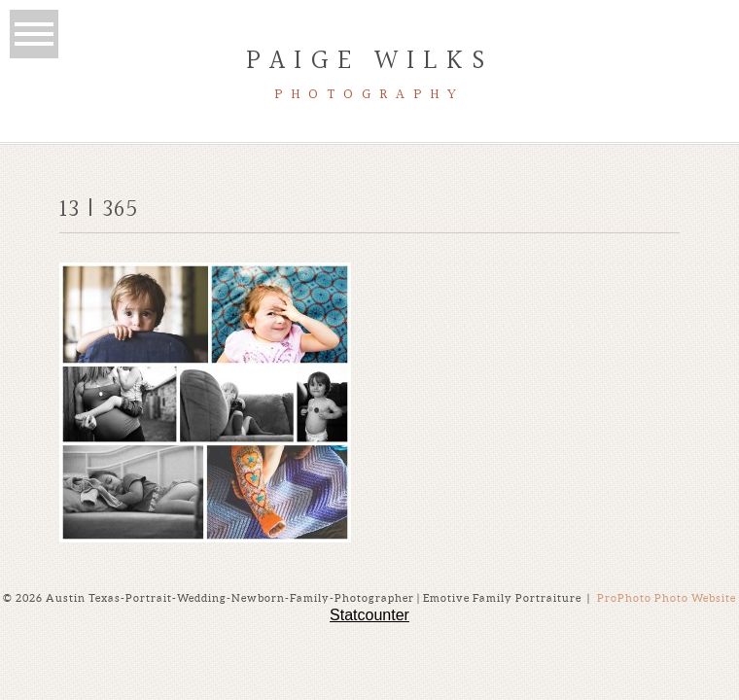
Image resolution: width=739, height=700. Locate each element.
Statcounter (369, 615)
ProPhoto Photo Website (667, 598)
